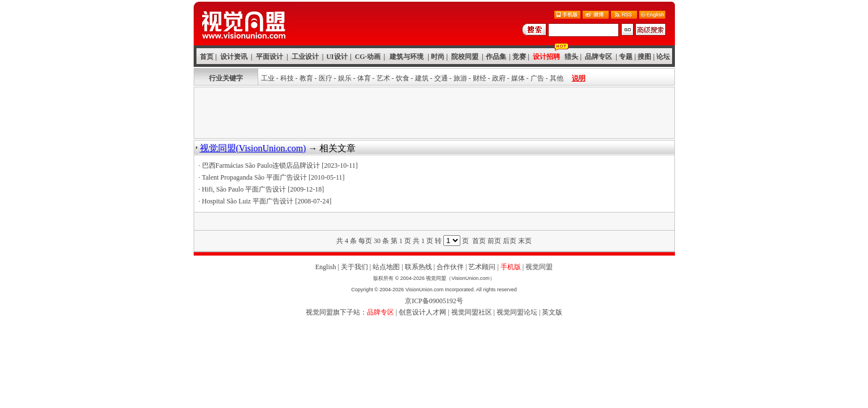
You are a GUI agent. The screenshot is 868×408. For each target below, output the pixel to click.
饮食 (403, 78)
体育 (364, 78)
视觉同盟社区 (472, 312)
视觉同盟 (539, 267)
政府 (499, 78)
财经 (480, 78)
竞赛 (519, 57)
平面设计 (270, 57)
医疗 (326, 78)
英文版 (552, 312)
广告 (537, 78)
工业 (268, 78)
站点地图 (386, 267)
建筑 (422, 78)
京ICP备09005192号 (434, 301)
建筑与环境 (407, 57)
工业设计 (305, 57)
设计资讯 (234, 57)
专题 (626, 57)
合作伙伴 (450, 267)
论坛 (663, 57)
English (326, 267)
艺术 (383, 78)
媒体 (518, 78)
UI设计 (337, 57)
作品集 (496, 57)
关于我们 (354, 267)
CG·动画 (368, 57)
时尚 (438, 57)
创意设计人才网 (422, 312)
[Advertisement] (434, 113)
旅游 (460, 78)
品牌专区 (598, 57)
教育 (306, 78)
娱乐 (345, 78)
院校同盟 (465, 57)
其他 (557, 78)
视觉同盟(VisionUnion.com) (253, 148)
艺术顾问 (482, 267)
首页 (207, 57)
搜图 (644, 57)
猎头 (571, 57)
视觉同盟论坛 (517, 312)
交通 (441, 78)
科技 (287, 78)
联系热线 (418, 267)
